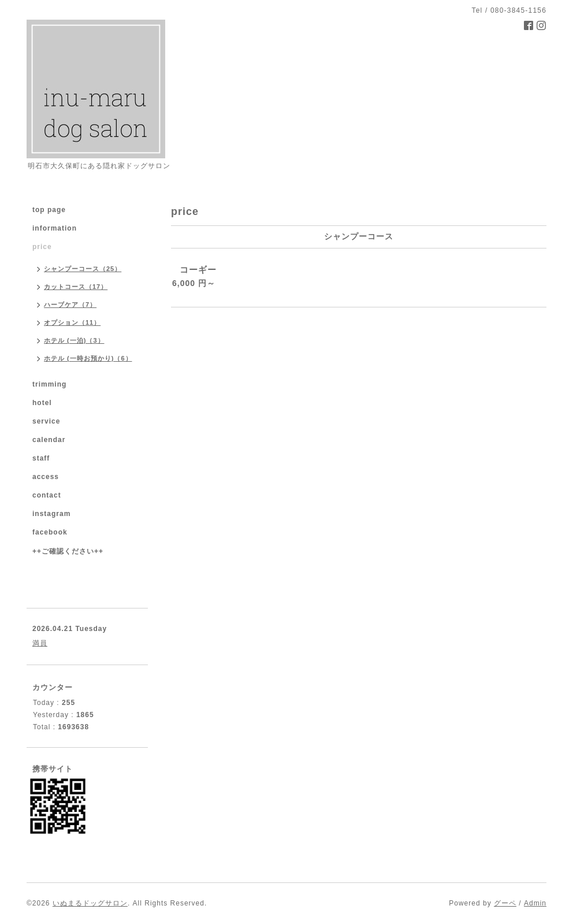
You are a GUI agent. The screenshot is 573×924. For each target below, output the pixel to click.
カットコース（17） (76, 287)
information (55, 228)
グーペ (505, 903)
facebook (50, 532)
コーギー (198, 270)
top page (49, 210)
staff (41, 458)
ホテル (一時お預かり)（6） (88, 358)
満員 (40, 643)
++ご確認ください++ (68, 551)
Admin (535, 903)
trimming (49, 384)
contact (47, 495)
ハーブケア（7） (70, 305)
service (46, 421)
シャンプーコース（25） (83, 269)
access (46, 477)
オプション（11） (72, 322)
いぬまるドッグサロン (90, 903)
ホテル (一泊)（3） (74, 340)
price (42, 247)
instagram (51, 514)
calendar (49, 440)
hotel (42, 403)
